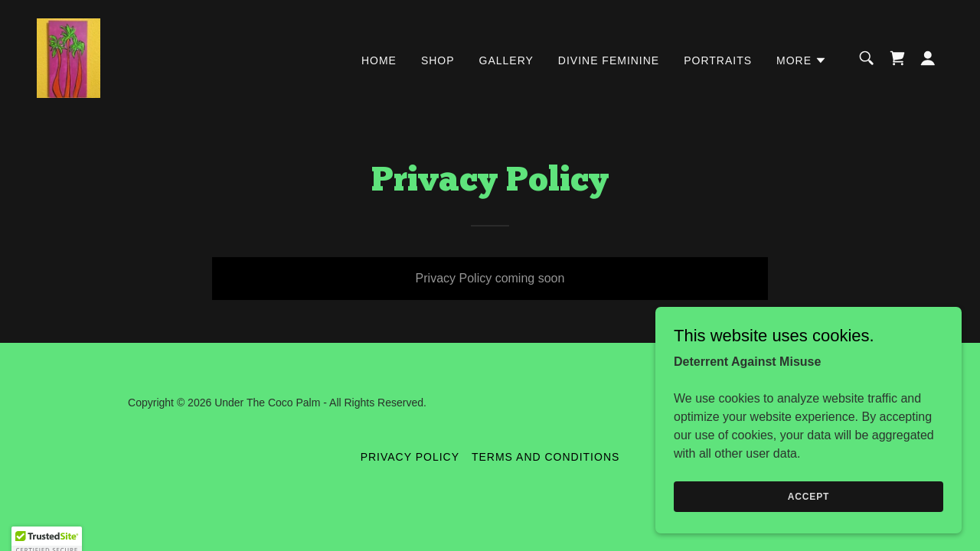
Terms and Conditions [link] (546, 457)
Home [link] (379, 60)
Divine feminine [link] (609, 60)
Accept (808, 517)
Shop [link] (438, 60)
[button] (802, 60)
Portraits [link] (718, 60)
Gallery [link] (506, 60)
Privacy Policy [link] (410, 457)
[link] (69, 57)
